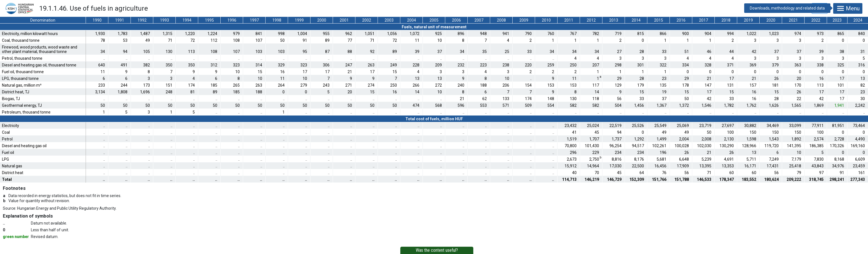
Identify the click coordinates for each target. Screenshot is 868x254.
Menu (848, 8)
